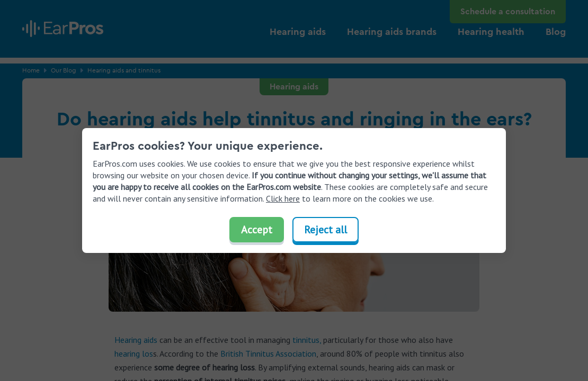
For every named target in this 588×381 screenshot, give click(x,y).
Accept (257, 230)
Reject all (326, 230)
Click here (283, 198)
